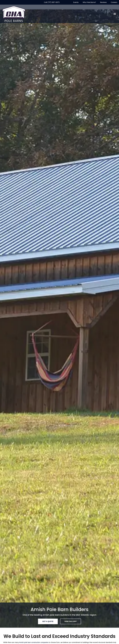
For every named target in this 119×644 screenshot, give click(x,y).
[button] (115, 14)
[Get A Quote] (48, 621)
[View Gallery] (71, 621)
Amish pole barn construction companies (34, 642)
